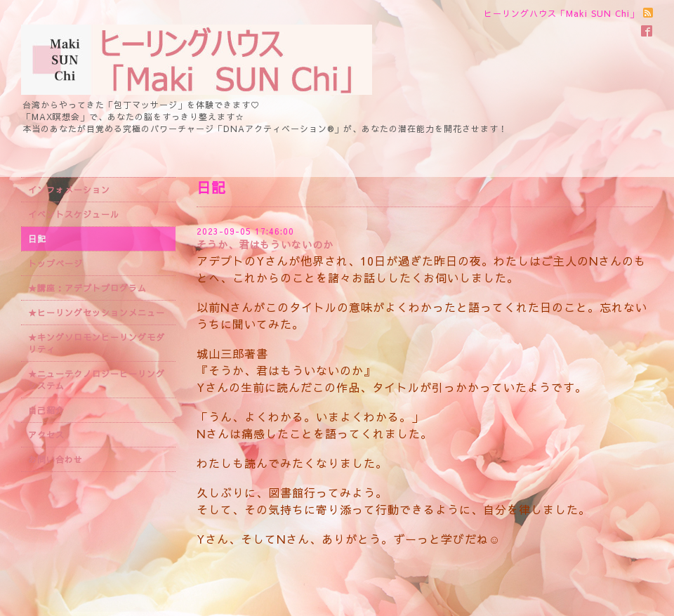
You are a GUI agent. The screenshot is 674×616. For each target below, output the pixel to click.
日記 (37, 239)
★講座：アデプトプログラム (87, 288)
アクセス (46, 435)
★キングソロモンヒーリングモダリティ (97, 343)
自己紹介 (46, 410)
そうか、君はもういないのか (265, 244)
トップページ (55, 263)
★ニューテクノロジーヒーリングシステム (97, 380)
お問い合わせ (55, 459)
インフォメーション (69, 190)
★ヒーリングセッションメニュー (97, 313)
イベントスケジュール (74, 214)
